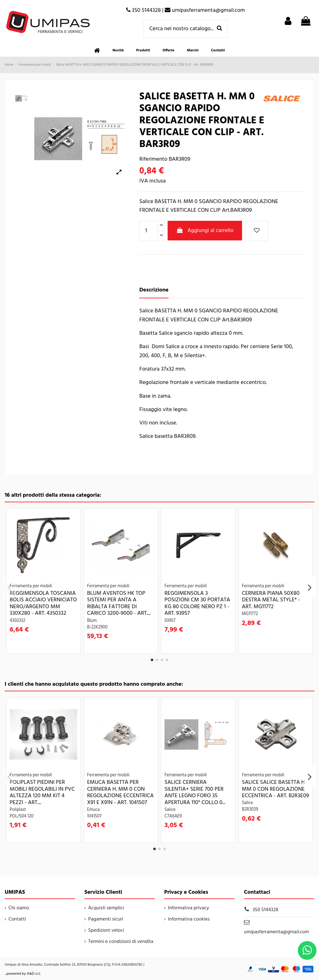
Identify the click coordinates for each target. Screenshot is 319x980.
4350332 (17, 621)
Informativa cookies (189, 919)
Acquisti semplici (106, 908)
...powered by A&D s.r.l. (23, 974)
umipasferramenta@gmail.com (276, 932)
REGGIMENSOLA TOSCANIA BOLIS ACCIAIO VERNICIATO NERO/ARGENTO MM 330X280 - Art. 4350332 (43, 604)
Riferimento (153, 159)
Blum (92, 621)
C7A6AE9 (173, 816)
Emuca (94, 810)
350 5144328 (266, 910)
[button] (143, 50)
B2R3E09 (250, 810)
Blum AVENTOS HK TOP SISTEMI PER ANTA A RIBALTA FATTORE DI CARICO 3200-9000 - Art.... (119, 604)
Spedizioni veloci (106, 930)
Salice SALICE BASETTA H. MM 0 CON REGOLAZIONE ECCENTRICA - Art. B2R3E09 (276, 789)
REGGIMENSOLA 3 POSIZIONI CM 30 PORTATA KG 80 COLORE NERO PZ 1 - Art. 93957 (197, 604)
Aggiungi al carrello (205, 231)
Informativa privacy (188, 908)
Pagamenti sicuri (106, 919)
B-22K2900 (98, 627)
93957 (170, 621)
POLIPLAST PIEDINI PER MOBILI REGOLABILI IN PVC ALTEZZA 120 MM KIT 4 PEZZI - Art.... (42, 793)
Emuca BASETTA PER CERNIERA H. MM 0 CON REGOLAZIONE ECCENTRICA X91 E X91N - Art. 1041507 (121, 793)
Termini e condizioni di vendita (121, 942)
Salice (170, 810)
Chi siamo (19, 908)
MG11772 (250, 614)
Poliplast (18, 810)
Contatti (17, 919)
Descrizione (154, 290)
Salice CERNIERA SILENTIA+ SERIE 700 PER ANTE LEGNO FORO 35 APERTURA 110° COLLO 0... (195, 793)
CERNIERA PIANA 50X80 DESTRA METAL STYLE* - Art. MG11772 (271, 600)
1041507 (95, 816)
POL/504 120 (22, 816)
